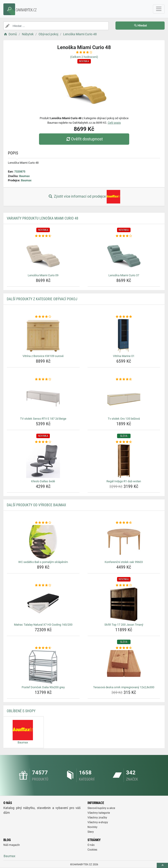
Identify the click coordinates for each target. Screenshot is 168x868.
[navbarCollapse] (159, 9)
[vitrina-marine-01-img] (124, 336)
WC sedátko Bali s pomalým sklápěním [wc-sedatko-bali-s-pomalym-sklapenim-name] (43, 562)
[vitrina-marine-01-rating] (124, 317)
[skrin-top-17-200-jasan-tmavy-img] (124, 604)
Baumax (24, 176)
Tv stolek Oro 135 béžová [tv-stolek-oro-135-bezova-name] (124, 419)
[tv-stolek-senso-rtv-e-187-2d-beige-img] (43, 398)
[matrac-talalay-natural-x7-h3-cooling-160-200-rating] (43, 585)
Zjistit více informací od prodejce (84, 197)
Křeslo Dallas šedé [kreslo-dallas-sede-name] (43, 481)
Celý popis (114, 123)
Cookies (92, 850)
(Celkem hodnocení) (84, 57)
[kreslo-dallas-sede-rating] (43, 442)
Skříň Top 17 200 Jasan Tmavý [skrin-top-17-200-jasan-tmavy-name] (124, 625)
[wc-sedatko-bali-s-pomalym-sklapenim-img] (43, 542)
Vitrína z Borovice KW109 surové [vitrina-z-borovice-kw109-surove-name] (43, 356)
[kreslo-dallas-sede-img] (43, 461)
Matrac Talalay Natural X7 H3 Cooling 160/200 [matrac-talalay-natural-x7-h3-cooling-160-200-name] (43, 625)
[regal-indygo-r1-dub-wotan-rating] (124, 442)
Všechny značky (97, 818)
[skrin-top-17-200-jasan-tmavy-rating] (124, 585)
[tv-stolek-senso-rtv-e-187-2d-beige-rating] (43, 379)
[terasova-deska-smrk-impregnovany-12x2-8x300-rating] (124, 648)
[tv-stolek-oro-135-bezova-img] (124, 398)
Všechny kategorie (99, 813)
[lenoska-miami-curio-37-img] (124, 255)
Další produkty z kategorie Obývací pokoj (42, 299)
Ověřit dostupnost (84, 139)
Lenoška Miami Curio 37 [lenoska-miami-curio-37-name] (124, 275)
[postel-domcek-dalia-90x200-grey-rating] (43, 648)
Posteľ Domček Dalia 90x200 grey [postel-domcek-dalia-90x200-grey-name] (43, 687)
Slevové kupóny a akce (101, 808)
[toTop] (162, 865)
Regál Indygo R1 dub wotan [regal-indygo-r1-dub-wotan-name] (124, 481)
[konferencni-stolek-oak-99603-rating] (124, 523)
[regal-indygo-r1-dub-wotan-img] (124, 461)
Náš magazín (12, 845)
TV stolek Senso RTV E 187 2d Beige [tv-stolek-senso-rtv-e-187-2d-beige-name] (43, 419)
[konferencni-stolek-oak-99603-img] (124, 542)
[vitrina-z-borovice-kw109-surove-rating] (43, 317)
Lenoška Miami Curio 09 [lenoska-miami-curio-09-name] (43, 275)
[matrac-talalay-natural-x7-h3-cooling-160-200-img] (43, 604)
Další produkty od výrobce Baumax (36, 505)
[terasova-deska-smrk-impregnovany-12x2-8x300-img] (124, 667)
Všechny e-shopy (98, 822)
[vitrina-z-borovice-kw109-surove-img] (43, 336)
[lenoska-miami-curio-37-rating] (124, 236)
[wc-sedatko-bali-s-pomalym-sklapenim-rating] (43, 523)
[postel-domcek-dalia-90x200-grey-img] (43, 667)
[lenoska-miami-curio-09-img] (43, 255)
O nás (91, 845)
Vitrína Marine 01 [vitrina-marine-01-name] (124, 356)
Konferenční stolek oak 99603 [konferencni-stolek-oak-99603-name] (124, 562)
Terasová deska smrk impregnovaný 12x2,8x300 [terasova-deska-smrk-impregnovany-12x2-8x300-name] (124, 687)
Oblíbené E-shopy (21, 711)
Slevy (91, 832)
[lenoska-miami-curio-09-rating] (43, 236)
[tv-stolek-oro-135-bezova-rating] (124, 379)
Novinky (92, 827)
